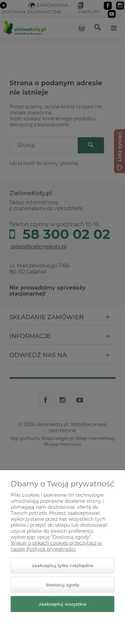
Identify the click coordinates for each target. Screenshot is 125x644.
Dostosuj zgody (62, 585)
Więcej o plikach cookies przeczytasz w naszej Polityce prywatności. (56, 546)
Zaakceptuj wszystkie (63, 604)
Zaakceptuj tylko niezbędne (63, 565)
